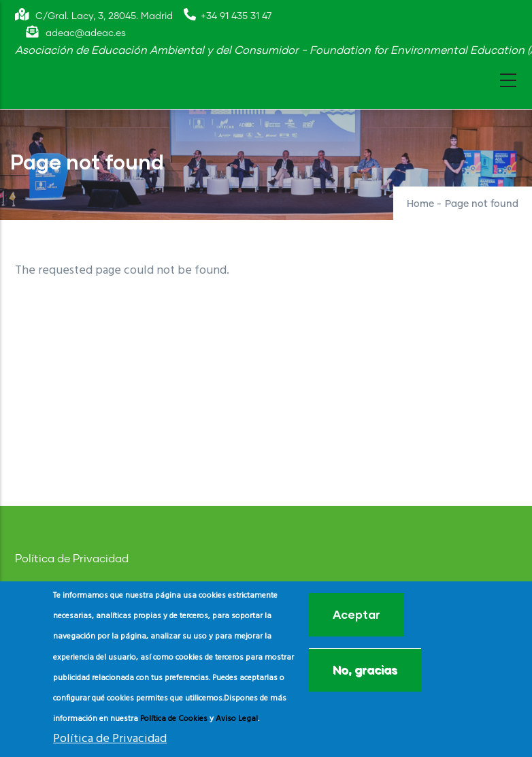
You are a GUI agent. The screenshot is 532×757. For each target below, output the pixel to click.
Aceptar (356, 616)
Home (420, 204)
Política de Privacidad (72, 559)
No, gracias (365, 671)
